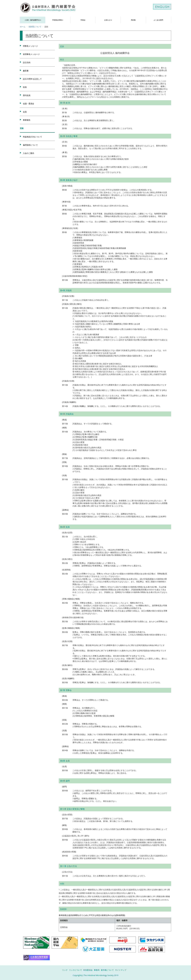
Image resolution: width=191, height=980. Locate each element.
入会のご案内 (29, 153)
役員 (25, 87)
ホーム (23, 27)
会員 (25, 112)
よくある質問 (158, 20)
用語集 (133, 20)
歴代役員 (27, 95)
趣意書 (26, 71)
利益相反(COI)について (32, 137)
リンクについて (75, 970)
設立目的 (27, 62)
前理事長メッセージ (31, 54)
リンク (65, 970)
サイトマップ (121, 970)
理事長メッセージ (30, 46)
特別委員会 (88, 970)
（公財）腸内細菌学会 (32, 20)
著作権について (107, 970)
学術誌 (83, 20)
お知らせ (108, 20)
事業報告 (27, 120)
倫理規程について (30, 145)
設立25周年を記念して (32, 79)
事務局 (97, 970)
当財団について (35, 27)
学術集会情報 (58, 20)
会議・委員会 (29, 104)
